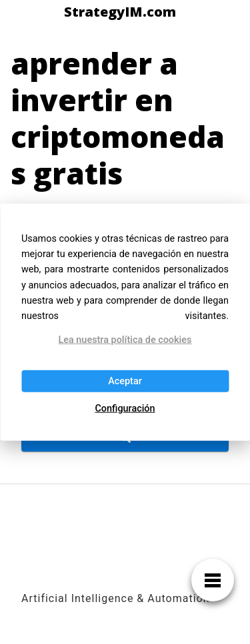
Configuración (125, 409)
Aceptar (125, 381)
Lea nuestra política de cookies (125, 340)
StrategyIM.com (120, 12)
